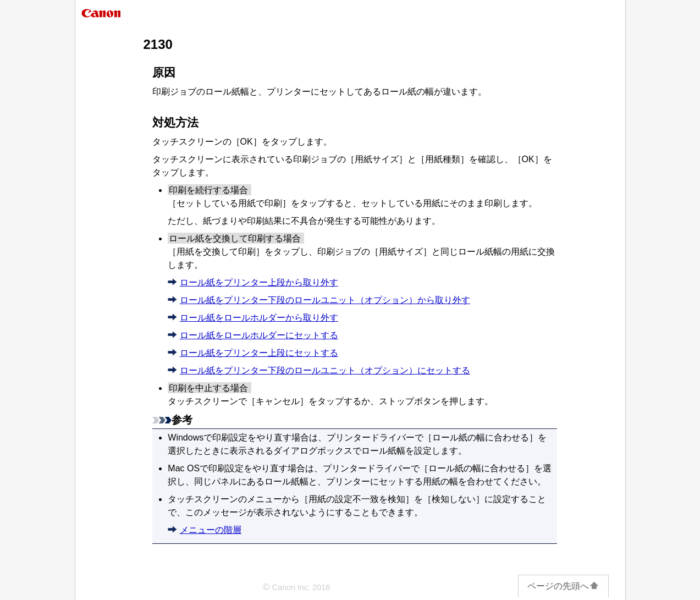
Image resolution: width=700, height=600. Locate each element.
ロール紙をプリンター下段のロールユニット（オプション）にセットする (325, 370)
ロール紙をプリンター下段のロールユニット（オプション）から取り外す (325, 300)
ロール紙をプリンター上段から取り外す (259, 282)
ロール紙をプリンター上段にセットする (259, 353)
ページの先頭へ (563, 586)
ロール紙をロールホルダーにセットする (259, 335)
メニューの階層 (211, 530)
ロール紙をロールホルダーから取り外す (259, 318)
